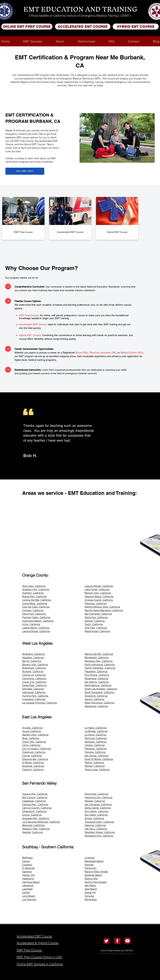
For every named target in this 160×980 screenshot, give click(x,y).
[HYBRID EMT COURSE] (136, 27)
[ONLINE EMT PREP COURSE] (27, 27)
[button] (33, 41)
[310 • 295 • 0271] (25, 171)
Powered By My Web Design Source (117, 953)
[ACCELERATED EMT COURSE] (83, 27)
